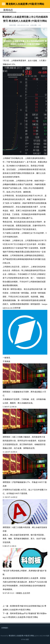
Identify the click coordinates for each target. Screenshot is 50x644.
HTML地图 (25, 639)
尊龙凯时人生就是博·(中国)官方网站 (25, 4)
